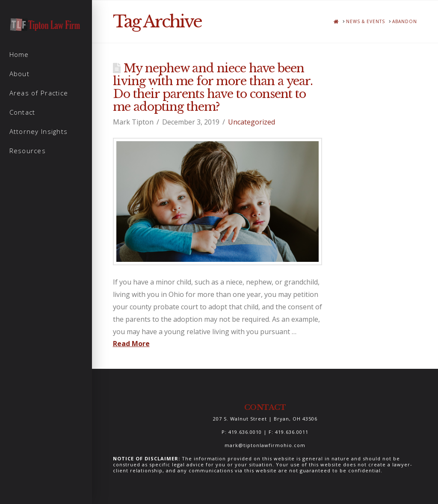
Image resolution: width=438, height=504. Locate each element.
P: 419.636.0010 (242, 432)
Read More (131, 344)
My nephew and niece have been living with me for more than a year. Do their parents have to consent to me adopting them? (213, 87)
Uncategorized (252, 122)
